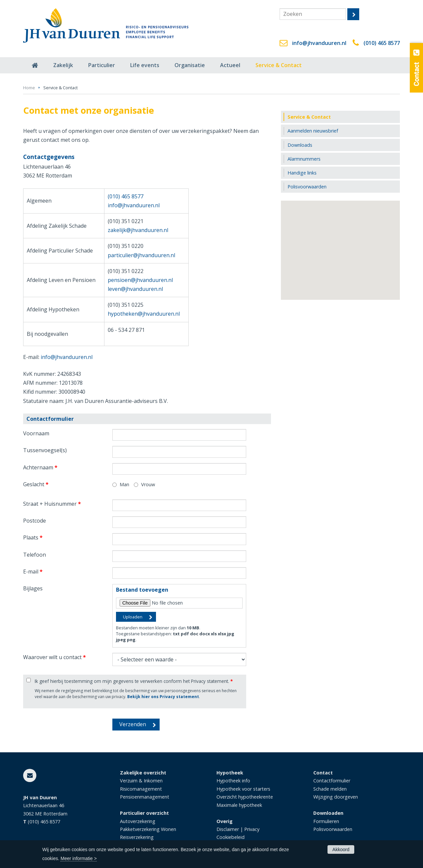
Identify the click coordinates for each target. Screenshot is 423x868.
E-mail (33, 572)
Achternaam (40, 467)
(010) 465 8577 (382, 43)
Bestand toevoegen (142, 590)
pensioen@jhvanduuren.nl (140, 280)
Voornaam (36, 433)
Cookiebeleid (231, 837)
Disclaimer (228, 829)
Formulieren (326, 821)
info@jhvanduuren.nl (319, 43)
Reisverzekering (137, 837)
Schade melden (330, 789)
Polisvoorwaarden (333, 829)
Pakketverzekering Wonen (148, 829)
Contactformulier (332, 781)
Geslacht (36, 484)
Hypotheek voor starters (243, 789)
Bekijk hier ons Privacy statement (163, 697)
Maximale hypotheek (239, 805)
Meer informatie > (78, 858)
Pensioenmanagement (145, 797)
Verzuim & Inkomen (141, 781)
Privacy (252, 829)
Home (29, 88)
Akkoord (341, 849)
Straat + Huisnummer (52, 504)
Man (124, 484)
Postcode (35, 521)
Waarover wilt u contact (55, 657)
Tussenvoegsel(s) (45, 450)
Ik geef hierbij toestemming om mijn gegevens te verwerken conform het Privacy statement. (134, 681)
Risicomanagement (141, 789)
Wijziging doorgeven (336, 797)
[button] (340, 244)
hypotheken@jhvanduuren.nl (144, 314)
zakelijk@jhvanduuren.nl (138, 230)
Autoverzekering (138, 821)
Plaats (33, 537)
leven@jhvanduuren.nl (135, 289)
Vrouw (148, 484)
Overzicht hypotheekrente (245, 797)
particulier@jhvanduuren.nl (141, 255)
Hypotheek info (233, 781)
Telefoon (35, 555)
